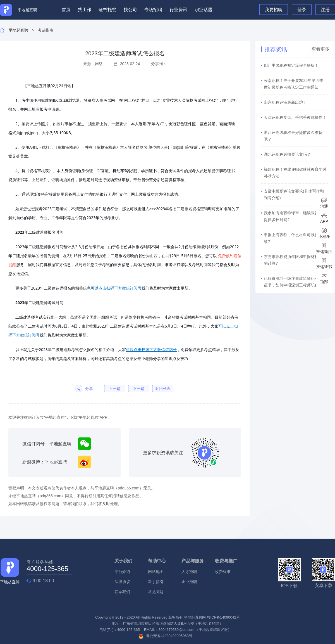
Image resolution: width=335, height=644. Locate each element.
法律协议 (122, 582)
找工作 (85, 10)
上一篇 (115, 389)
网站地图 (156, 572)
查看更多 (320, 49)
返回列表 (163, 389)
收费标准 (223, 572)
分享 (89, 389)
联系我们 (122, 592)
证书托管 (107, 10)
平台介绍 (122, 572)
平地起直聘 (18, 30)
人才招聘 (189, 572)
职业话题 (204, 10)
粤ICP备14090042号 (223, 617)
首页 (66, 10)
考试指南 (46, 30)
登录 (302, 10)
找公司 (130, 10)
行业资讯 (178, 10)
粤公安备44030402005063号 (165, 636)
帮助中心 (157, 561)
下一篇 (139, 389)
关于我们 (123, 561)
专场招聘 (153, 10)
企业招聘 (189, 582)
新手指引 (156, 582)
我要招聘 (274, 10)
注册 (325, 10)
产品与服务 (193, 561)
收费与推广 (226, 561)
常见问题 (156, 592)
